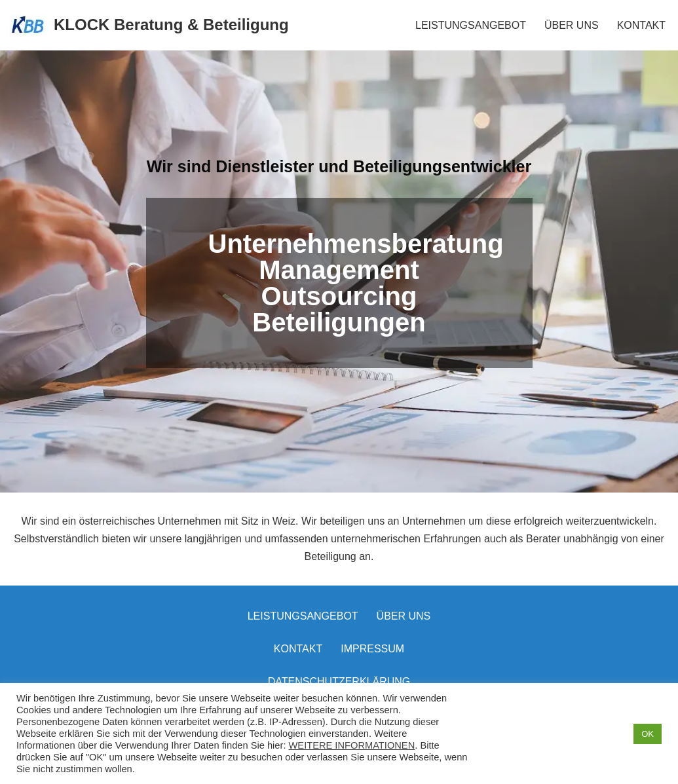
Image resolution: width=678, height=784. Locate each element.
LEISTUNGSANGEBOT (471, 25)
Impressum (372, 649)
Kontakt (298, 649)
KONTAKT (641, 25)
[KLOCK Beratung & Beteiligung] (149, 25)
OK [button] (648, 734)
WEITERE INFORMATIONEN (352, 745)
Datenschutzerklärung (339, 681)
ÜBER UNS (572, 25)
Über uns (404, 616)
